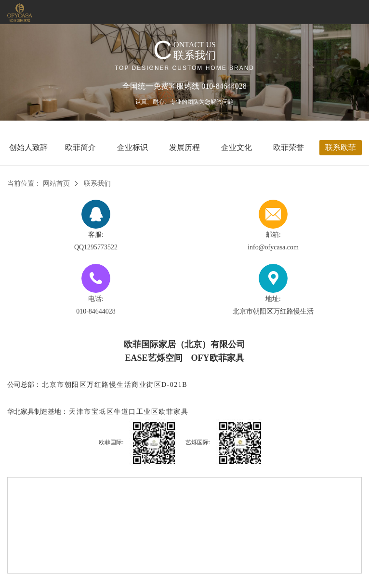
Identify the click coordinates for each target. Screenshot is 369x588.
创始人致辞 (28, 147)
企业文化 (237, 147)
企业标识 (132, 147)
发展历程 (184, 147)
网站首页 (56, 184)
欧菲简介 (80, 147)
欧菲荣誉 (289, 147)
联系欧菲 (341, 147)
